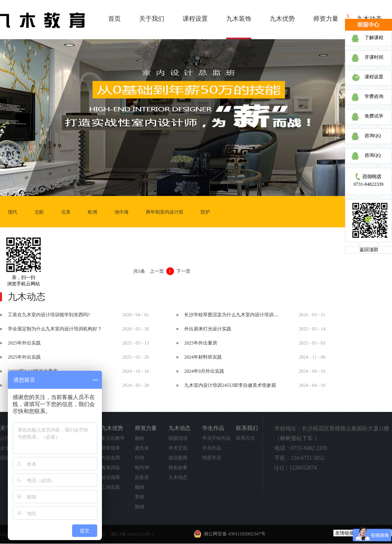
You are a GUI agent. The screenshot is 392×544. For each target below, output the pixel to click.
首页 (114, 19)
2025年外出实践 (24, 343)
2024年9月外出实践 (204, 371)
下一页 (183, 271)
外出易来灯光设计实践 (208, 329)
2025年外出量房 (201, 343)
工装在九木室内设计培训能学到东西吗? (49, 315)
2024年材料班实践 (203, 357)
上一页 (157, 271)
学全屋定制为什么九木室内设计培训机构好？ (55, 329)
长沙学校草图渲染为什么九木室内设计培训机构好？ (238, 315)
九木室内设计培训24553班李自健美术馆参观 (230, 385)
